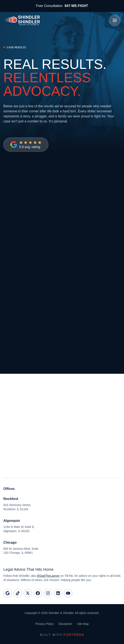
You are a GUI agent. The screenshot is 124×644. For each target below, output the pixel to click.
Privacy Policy (44, 624)
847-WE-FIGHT (76, 6)
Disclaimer (65, 624)
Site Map (83, 624)
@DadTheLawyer (48, 576)
